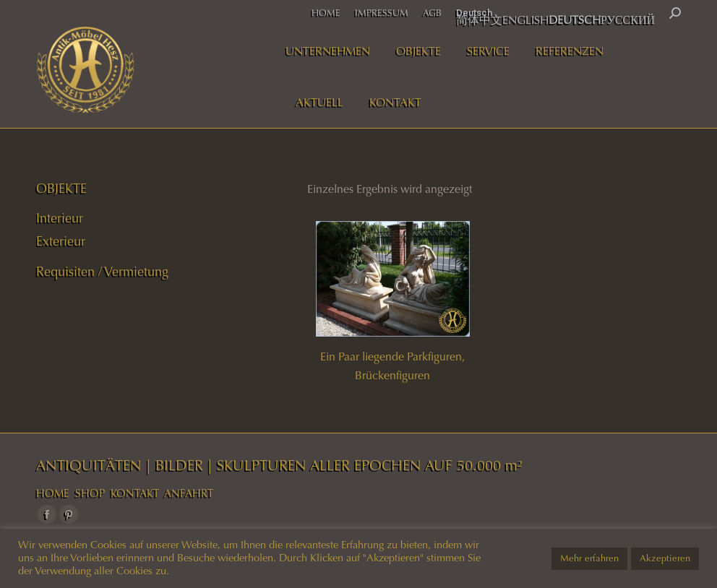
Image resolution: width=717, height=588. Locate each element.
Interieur (60, 218)
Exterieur (61, 241)
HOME (53, 493)
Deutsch (474, 13)
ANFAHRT (189, 493)
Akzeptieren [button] (665, 558)
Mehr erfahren (589, 558)
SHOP (90, 493)
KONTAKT (135, 493)
